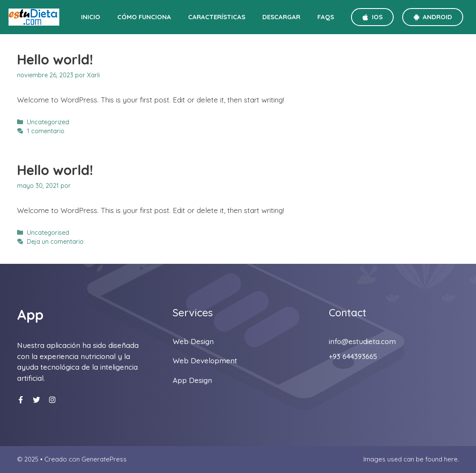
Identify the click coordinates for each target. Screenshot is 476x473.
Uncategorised (48, 233)
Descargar (281, 17)
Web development (205, 361)
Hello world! (55, 59)
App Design (192, 380)
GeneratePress (104, 459)
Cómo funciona (144, 17)
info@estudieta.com (362, 341)
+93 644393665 (353, 356)
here (451, 459)
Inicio (91, 17)
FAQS (326, 17)
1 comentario (46, 131)
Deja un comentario (55, 242)
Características (217, 17)
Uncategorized (48, 122)
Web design (193, 341)
